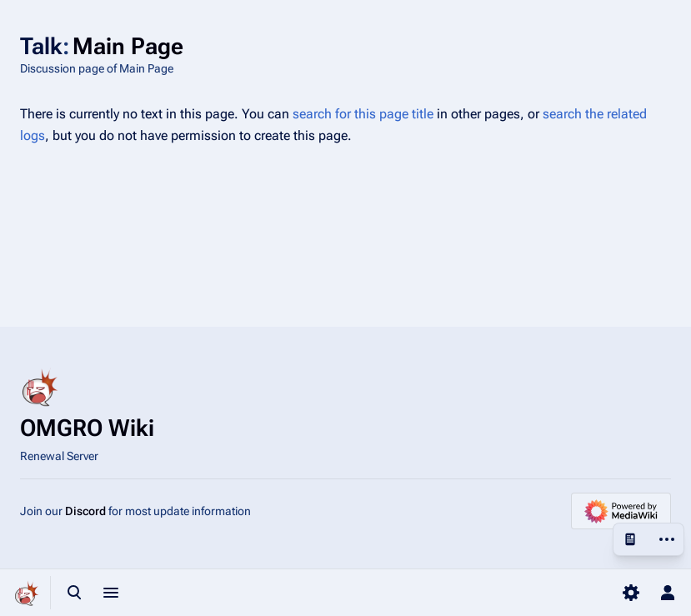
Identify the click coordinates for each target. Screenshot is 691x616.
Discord (85, 511)
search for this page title (363, 114)
